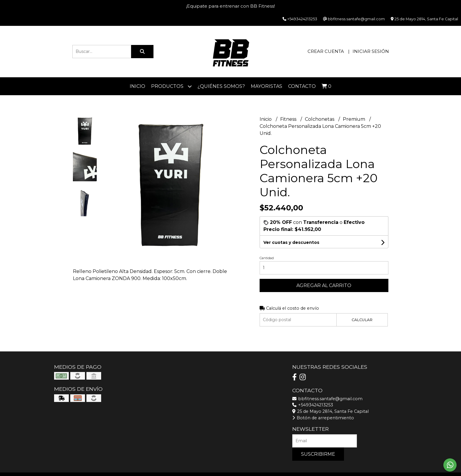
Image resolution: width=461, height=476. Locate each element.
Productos (171, 86)
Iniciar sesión (371, 51)
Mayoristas (267, 86)
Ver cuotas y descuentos (291, 242)
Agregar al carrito (324, 285)
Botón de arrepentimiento (323, 418)
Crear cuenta (326, 51)
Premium (355, 119)
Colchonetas (320, 119)
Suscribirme (318, 454)
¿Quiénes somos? (221, 86)
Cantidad (267, 258)
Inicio (137, 86)
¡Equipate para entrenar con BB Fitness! (230, 6)
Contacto (302, 86)
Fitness (289, 119)
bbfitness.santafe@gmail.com (327, 399)
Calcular (362, 320)
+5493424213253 (313, 405)
